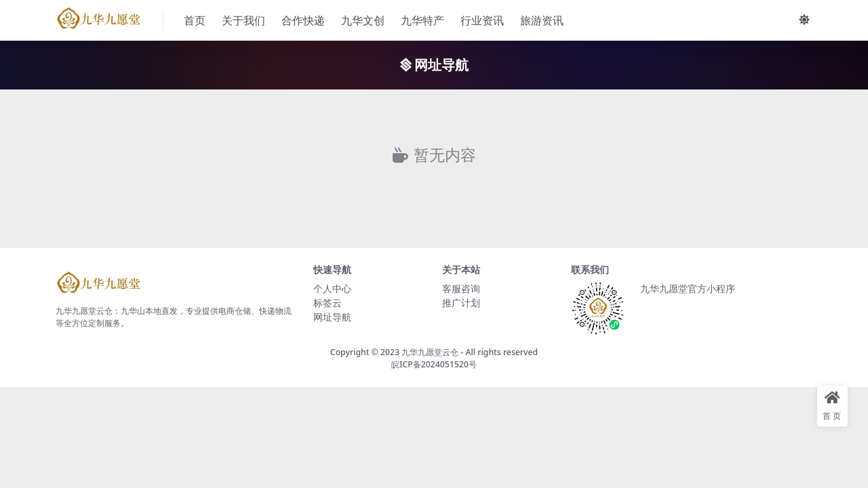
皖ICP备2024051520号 (434, 364)
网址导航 (332, 317)
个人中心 (332, 288)
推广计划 (461, 303)
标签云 (328, 303)
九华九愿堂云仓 (430, 352)
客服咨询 (461, 288)
